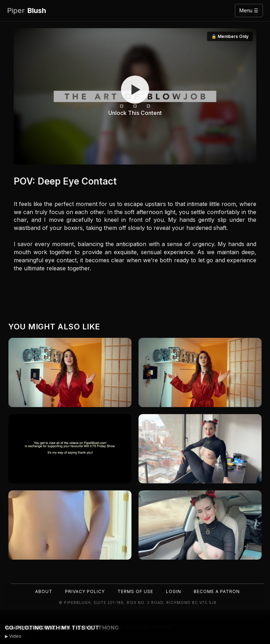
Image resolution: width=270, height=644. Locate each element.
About (44, 591)
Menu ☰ (249, 10)
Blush (27, 11)
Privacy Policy (85, 591)
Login (173, 591)
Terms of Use (135, 591)
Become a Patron (217, 591)
